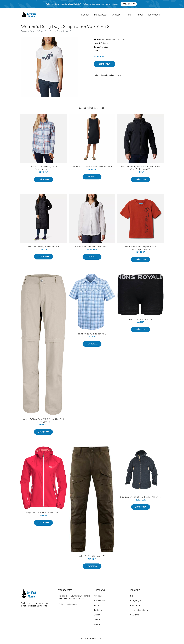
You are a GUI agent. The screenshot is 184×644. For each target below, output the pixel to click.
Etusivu (24, 32)
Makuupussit (101, 15)
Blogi (140, 15)
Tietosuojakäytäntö (139, 611)
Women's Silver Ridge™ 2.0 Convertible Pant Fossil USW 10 (44, 422)
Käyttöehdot (136, 607)
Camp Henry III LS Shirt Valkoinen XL (92, 248)
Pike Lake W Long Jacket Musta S (43, 248)
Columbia (121, 41)
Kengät (85, 15)
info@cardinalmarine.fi (67, 606)
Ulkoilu (97, 616)
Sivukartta (135, 616)
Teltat (129, 15)
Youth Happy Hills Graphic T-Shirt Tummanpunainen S (141, 249)
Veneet (97, 621)
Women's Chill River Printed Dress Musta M (92, 168)
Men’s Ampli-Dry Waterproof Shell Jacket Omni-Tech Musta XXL (141, 169)
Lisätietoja (105, 65)
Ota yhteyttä (136, 602)
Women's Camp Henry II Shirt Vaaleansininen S (43, 169)
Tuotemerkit (154, 15)
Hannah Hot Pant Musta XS (141, 321)
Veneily (97, 626)
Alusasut (117, 15)
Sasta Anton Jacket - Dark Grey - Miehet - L (141, 498)
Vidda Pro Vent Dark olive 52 (92, 557)
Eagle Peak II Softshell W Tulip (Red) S (44, 514)
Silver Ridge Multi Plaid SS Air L (92, 335)
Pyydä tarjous (129, 4)
